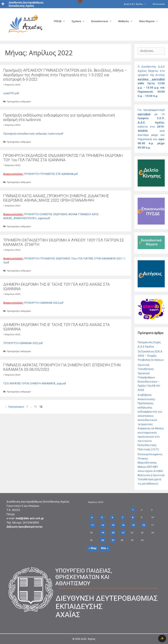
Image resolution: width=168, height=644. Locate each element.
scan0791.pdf (11, 93)
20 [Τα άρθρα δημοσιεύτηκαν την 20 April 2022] (113, 533)
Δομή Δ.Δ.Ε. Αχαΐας (137, 4)
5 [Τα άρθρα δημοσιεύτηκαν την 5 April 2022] (102, 517)
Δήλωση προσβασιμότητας (25, 527)
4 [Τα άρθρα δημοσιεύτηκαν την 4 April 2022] (92, 517)
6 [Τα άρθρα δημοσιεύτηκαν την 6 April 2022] (112, 517)
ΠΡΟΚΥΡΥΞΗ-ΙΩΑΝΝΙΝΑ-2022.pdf (23, 343)
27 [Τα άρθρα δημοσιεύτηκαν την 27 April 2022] (113, 540)
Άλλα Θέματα (150, 21)
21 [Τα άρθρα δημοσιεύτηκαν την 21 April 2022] (123, 533)
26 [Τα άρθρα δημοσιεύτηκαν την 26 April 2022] (103, 540)
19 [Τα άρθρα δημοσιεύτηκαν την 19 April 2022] (103, 533)
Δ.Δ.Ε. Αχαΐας (88, 639)
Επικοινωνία (159, 4)
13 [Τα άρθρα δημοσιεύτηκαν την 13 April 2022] (113, 525)
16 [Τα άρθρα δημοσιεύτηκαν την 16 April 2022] (144, 525)
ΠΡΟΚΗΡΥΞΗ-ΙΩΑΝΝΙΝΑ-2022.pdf (44, 303)
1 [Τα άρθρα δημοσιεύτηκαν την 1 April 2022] (133, 510)
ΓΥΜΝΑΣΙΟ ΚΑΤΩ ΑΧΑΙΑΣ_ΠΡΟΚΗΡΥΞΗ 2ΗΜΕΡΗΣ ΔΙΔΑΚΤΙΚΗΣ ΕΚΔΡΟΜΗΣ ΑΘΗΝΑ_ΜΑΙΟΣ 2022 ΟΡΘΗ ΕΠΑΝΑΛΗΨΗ (56, 198)
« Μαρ (93, 548)
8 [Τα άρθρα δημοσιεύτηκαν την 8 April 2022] (133, 517)
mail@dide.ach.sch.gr (30, 518)
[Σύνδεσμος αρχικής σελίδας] (25, 24)
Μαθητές (127, 21)
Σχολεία (80, 21)
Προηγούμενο (15, 407)
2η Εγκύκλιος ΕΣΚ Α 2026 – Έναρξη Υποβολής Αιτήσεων (151, 356)
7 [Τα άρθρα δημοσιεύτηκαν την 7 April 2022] (123, 517)
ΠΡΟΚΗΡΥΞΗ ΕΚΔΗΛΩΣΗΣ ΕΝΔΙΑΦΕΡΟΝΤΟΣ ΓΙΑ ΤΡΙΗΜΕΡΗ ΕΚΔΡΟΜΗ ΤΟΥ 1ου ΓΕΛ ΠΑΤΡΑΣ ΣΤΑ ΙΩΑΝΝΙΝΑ (63, 158)
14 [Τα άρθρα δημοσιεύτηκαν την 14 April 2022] (123, 525)
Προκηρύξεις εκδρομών (19, 101)
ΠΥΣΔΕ (61, 21)
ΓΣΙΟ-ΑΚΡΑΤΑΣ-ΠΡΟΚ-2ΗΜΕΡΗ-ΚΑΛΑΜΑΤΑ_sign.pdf (35, 383)
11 (36, 407)
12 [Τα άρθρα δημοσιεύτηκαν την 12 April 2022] (103, 525)
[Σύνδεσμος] (151, 186)
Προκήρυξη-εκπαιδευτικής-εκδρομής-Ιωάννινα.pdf (33, 134)
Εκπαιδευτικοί (103, 21)
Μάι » (105, 548)
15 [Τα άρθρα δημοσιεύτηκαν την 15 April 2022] (133, 525)
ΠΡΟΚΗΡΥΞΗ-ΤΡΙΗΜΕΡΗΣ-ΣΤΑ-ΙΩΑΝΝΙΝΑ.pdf (51, 174)
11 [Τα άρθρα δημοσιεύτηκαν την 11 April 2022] (93, 525)
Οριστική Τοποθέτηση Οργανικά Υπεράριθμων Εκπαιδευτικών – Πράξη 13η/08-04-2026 (149, 377)
